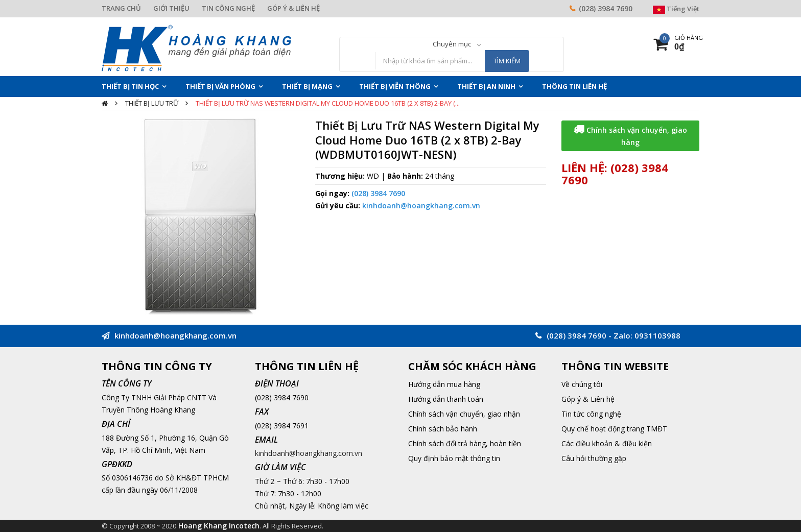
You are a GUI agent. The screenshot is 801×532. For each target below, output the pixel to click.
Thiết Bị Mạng (307, 86)
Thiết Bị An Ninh (486, 86)
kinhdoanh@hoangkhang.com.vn (421, 205)
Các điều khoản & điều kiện (607, 443)
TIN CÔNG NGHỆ (228, 8)
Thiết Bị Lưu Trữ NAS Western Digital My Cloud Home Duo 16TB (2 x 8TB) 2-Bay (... (328, 103)
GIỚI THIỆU (171, 8)
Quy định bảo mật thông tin (454, 458)
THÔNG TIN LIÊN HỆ (574, 86)
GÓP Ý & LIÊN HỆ (293, 8)
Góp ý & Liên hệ (588, 399)
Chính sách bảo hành (443, 429)
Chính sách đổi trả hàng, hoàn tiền (465, 443)
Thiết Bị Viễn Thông (395, 86)
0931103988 (657, 335)
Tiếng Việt (676, 9)
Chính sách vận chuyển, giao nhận (464, 414)
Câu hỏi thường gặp (594, 458)
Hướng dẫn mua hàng (444, 384)
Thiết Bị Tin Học (130, 86)
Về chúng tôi (582, 384)
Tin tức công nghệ (591, 414)
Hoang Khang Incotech (219, 526)
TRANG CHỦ (121, 8)
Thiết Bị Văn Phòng (220, 86)
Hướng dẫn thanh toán (446, 399)
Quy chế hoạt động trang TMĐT (614, 429)
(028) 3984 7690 (606, 8)
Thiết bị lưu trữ (152, 103)
